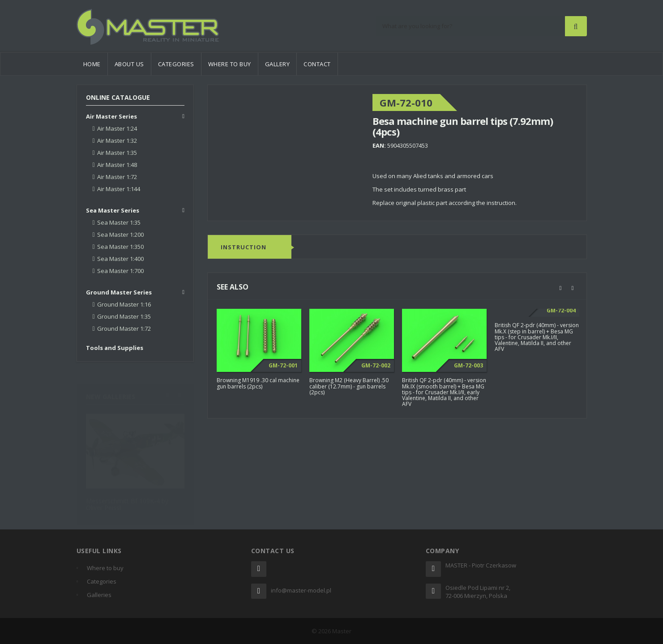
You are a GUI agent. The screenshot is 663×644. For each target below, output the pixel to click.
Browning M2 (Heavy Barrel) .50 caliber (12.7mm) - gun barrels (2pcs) (349, 386)
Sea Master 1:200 (120, 235)
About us (129, 64)
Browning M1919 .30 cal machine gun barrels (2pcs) (258, 384)
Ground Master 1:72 (124, 328)
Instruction (244, 247)
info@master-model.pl (301, 590)
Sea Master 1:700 (120, 271)
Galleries (99, 595)
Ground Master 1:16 (124, 304)
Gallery (278, 64)
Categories (176, 64)
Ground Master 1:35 (124, 316)
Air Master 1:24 (117, 128)
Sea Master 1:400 (120, 259)
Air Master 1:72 (117, 177)
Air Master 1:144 (119, 189)
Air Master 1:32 (117, 141)
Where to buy (230, 64)
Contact (317, 64)
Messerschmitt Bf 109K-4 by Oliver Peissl (127, 500)
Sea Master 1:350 (120, 247)
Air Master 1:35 (117, 153)
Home (92, 64)
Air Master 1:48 (117, 165)
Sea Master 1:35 (119, 222)
